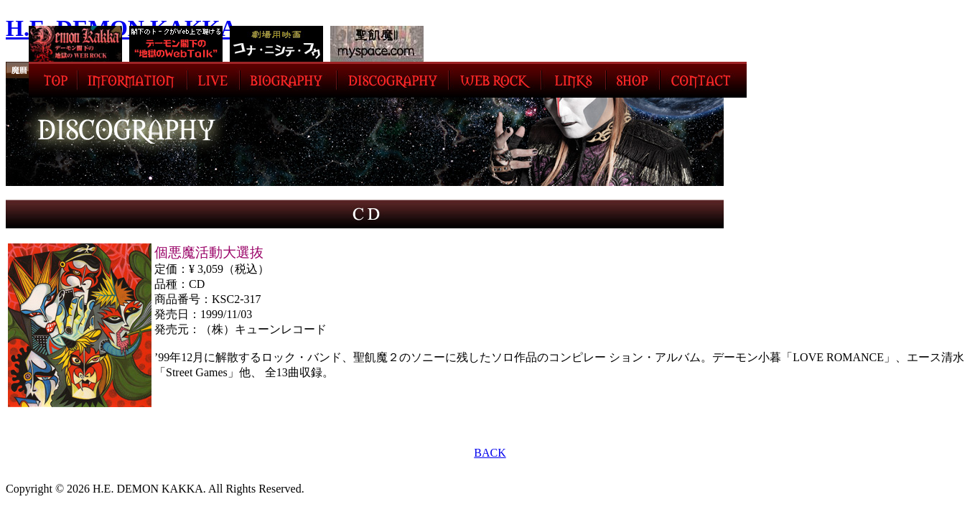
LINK (574, 80)
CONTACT (703, 80)
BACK (490, 453)
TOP (53, 80)
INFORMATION (132, 80)
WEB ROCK (495, 80)
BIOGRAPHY (288, 80)
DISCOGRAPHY (393, 80)
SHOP (633, 80)
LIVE (214, 80)
